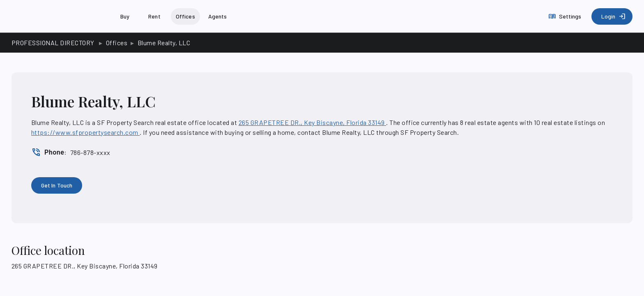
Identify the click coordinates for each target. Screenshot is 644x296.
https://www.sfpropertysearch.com (85, 132)
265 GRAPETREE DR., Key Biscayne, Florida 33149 (312, 122)
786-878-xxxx (90, 152)
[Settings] (566, 16)
